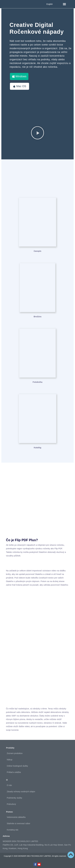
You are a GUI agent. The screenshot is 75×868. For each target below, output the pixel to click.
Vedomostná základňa (16, 817)
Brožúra (38, 316)
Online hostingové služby (17, 766)
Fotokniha (37, 382)
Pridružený (11, 804)
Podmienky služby (14, 798)
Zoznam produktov (15, 753)
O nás (9, 785)
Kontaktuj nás (13, 830)
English (50, 4)
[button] (64, 4)
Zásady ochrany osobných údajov (21, 792)
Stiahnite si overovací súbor (18, 823)
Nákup (10, 760)
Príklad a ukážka (14, 772)
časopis (37, 251)
